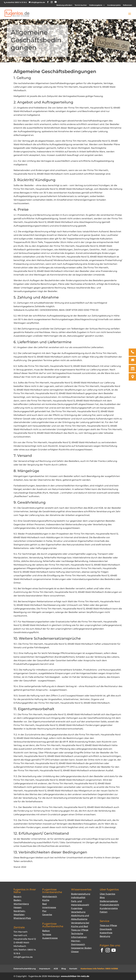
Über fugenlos (107, 894)
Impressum (45, 969)
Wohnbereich (50, 897)
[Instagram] (108, 951)
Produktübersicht (109, 905)
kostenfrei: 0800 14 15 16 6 (16, 2)
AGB (56, 969)
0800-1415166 (112, 969)
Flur (44, 911)
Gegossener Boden (81, 948)
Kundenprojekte (114, 5)
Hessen (18, 907)
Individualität (78, 897)
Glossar (75, 952)
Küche (46, 900)
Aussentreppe (50, 938)
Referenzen (127, 5)
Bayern (17, 897)
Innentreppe (49, 907)
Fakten (104, 912)
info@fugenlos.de (23, 957)
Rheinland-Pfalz (22, 918)
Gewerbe (47, 915)
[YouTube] (56, 2)
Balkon (46, 931)
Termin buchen (81, 5)
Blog (102, 897)
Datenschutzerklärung (25, 969)
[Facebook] (102, 951)
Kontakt (73, 969)
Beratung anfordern (64, 5)
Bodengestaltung (81, 894)
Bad (44, 904)
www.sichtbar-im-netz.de (75, 976)
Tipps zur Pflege (80, 930)
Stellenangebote (96, 5)
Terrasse (47, 934)
